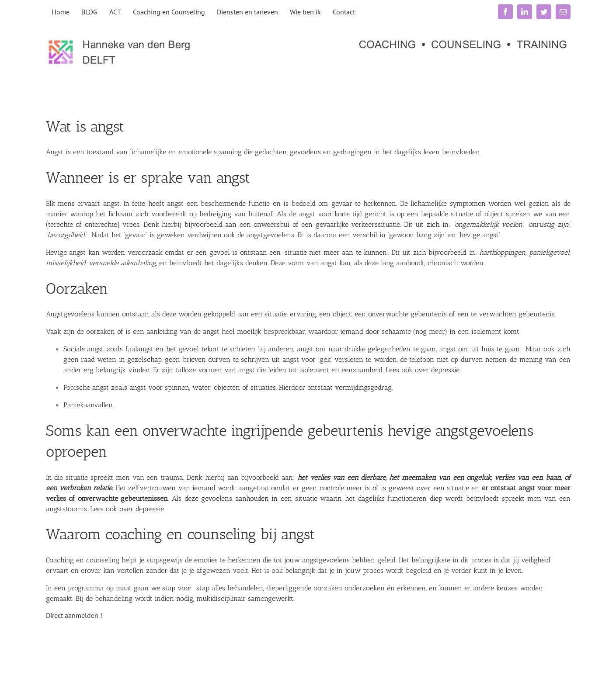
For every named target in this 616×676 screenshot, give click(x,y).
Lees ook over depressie (423, 370)
